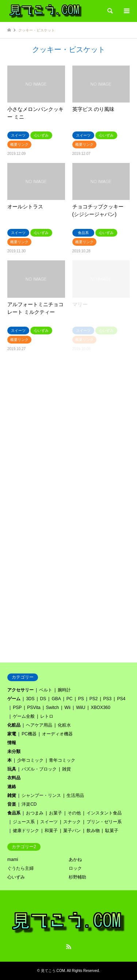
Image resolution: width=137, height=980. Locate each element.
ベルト (46, 690)
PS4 (121, 699)
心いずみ (16, 877)
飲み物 (93, 831)
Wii (67, 708)
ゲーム (14, 699)
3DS (30, 699)
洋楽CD (29, 804)
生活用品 (75, 795)
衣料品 (14, 778)
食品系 (14, 813)
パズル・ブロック (39, 769)
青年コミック (62, 760)
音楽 (12, 804)
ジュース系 (24, 822)
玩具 (12, 769)
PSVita (34, 708)
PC (70, 699)
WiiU (81, 708)
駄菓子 (112, 831)
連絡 (12, 787)
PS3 (108, 699)
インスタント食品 (104, 813)
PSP (17, 708)
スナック (72, 822)
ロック (75, 868)
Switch (52, 708)
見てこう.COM (53, 971)
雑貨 (66, 769)
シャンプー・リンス (41, 795)
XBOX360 (101, 708)
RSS (69, 947)
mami (13, 860)
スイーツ (49, 822)
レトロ (47, 716)
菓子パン (72, 831)
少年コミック (30, 760)
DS (43, 699)
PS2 (94, 699)
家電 (12, 734)
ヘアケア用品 (39, 725)
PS (81, 699)
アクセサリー (20, 690)
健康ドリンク (26, 831)
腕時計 (64, 690)
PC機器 (29, 734)
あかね (75, 860)
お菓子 (56, 813)
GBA (56, 699)
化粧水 (64, 725)
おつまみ (35, 813)
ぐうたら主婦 (20, 868)
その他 (74, 813)
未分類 (14, 751)
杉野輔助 (77, 877)
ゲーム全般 (24, 716)
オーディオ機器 (57, 734)
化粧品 (14, 725)
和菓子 (51, 831)
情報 (12, 743)
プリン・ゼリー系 (104, 822)
